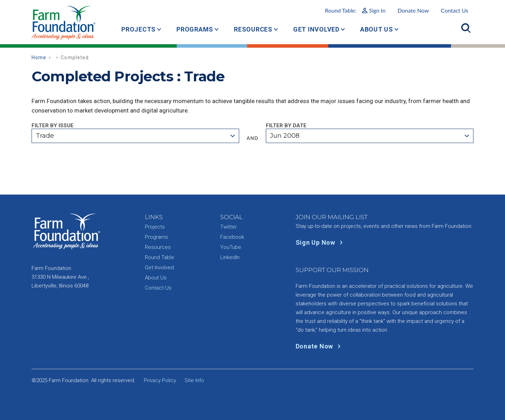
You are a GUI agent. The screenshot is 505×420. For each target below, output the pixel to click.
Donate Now (413, 10)
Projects (139, 29)
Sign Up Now (321, 242)
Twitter (228, 227)
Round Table (160, 257)
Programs (195, 29)
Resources (253, 29)
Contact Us (454, 10)
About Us (377, 29)
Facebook (232, 237)
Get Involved (316, 29)
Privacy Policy (160, 380)
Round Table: (355, 10)
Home (39, 57)
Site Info (194, 380)
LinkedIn (230, 257)
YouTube (231, 247)
